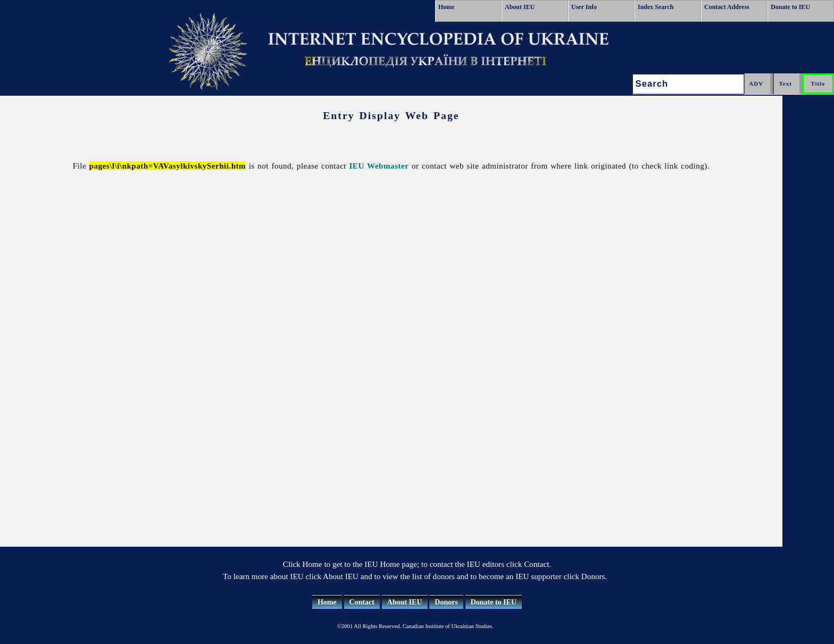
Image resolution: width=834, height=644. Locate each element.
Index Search (656, 7)
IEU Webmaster (379, 166)
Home (447, 7)
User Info (584, 7)
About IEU (520, 7)
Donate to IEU (790, 7)
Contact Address (727, 7)
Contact (362, 602)
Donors (446, 602)
